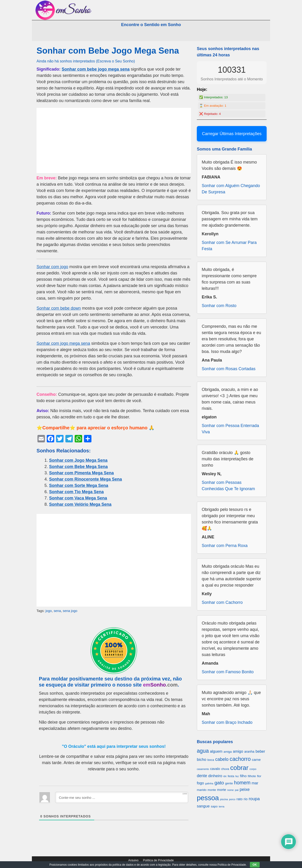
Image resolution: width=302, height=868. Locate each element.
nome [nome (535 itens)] (231, 790)
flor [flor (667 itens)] (259, 776)
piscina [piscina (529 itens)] (224, 799)
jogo (49, 611)
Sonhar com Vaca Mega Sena (78, 498)
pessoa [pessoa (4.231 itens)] (208, 798)
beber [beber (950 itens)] (260, 751)
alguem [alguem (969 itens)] (216, 751)
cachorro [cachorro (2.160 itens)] (240, 759)
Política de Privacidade (158, 860)
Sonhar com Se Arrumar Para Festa (229, 246)
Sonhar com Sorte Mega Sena (79, 485)
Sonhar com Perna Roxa (225, 546)
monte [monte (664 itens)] (212, 790)
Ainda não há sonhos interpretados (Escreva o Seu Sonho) (86, 61)
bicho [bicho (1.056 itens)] (202, 760)
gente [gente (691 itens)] (229, 783)
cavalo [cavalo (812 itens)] (215, 769)
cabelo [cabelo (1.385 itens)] (222, 759)
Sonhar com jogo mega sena (63, 343)
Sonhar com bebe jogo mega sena (96, 69)
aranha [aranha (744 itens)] (249, 752)
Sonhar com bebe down (59, 308)
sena (57, 611)
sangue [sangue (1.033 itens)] (203, 806)
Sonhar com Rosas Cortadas (229, 369)
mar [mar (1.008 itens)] (255, 783)
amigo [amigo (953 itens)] (238, 751)
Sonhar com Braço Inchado (227, 722)
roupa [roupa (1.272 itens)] (254, 799)
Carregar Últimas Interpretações (232, 134)
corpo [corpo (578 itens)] (253, 769)
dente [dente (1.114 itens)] (202, 776)
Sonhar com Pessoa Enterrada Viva (230, 429)
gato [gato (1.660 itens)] (219, 783)
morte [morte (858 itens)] (222, 790)
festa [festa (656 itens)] (231, 776)
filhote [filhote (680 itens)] (252, 776)
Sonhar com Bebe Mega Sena (78, 467)
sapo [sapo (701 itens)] (214, 806)
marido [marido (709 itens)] (202, 790)
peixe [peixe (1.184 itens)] (245, 789)
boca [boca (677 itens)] (211, 760)
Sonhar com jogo (52, 267)
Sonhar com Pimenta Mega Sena (81, 473)
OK (255, 865)
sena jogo (70, 611)
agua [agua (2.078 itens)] (203, 751)
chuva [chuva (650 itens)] (225, 769)
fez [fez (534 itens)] (237, 776)
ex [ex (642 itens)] (225, 776)
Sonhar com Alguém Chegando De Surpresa (231, 189)
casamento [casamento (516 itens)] (203, 769)
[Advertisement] (114, 140)
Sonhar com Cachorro (222, 602)
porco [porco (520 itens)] (232, 799)
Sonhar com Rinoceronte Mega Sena (86, 479)
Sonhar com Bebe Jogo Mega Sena (108, 51)
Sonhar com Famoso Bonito (228, 672)
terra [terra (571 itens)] (221, 806)
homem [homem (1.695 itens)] (242, 783)
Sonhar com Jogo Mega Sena (78, 460)
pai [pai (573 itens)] (237, 790)
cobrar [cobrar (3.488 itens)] (239, 768)
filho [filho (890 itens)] (243, 776)
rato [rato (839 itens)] (240, 799)
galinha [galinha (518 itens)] (209, 783)
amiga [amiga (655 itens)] (228, 752)
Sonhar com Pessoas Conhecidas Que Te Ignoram (228, 486)
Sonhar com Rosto (219, 306)
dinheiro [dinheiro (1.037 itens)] (215, 776)
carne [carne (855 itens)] (256, 760)
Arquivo (133, 860)
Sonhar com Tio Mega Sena (76, 492)
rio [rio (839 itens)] (246, 799)
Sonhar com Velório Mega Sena (80, 504)
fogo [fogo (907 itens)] (200, 783)
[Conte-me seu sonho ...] (122, 797)
